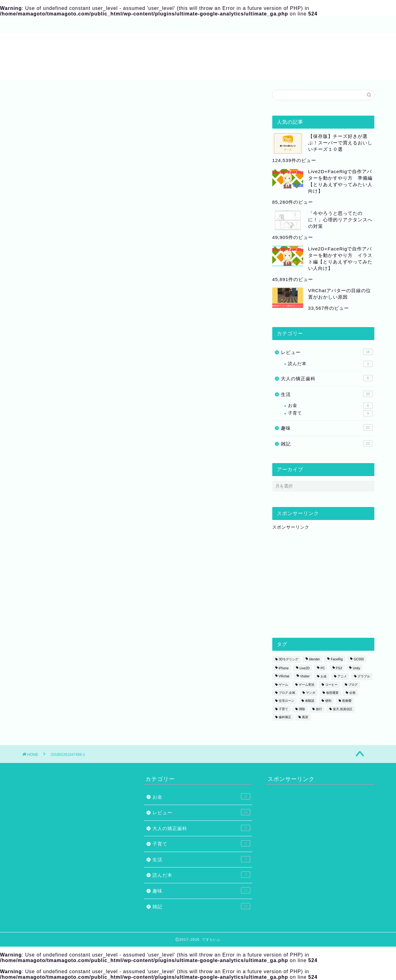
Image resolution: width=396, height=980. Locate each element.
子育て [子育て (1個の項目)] (283, 709)
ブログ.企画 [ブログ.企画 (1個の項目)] (287, 693)
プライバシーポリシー (183, 25)
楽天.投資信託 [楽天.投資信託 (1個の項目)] (343, 709)
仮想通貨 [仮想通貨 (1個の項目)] (332, 693)
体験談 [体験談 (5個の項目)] (310, 701)
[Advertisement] (319, 583)
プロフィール (43, 25)
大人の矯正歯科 (327, 378)
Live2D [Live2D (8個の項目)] (304, 668)
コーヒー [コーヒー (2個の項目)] (331, 685)
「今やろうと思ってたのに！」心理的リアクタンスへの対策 (340, 220)
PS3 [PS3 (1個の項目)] (339, 668)
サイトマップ (87, 25)
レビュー (327, 352)
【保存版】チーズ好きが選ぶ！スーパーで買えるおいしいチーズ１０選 (340, 143)
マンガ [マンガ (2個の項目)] (311, 693)
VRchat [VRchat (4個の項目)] (284, 677)
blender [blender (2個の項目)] (314, 660)
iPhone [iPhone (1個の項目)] (284, 668)
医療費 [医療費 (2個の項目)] (347, 701)
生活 (327, 394)
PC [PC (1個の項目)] (323, 668)
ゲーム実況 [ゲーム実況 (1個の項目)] (307, 685)
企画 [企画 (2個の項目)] (352, 693)
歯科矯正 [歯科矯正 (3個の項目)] (285, 717)
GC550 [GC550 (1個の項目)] (359, 660)
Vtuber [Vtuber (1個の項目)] (305, 677)
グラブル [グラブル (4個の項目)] (364, 677)
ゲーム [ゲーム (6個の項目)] (283, 685)
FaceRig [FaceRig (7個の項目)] (337, 660)
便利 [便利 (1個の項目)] (328, 701)
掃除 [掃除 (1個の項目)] (302, 709)
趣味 (327, 428)
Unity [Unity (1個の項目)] (356, 668)
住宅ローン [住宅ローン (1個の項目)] (286, 701)
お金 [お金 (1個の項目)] (324, 677)
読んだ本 (330, 364)
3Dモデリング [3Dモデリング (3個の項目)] (288, 660)
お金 (330, 406)
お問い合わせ (130, 25)
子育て (330, 413)
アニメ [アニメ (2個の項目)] (342, 677)
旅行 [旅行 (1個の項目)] (319, 709)
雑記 (327, 443)
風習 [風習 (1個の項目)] (305, 717)
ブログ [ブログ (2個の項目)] (353, 685)
